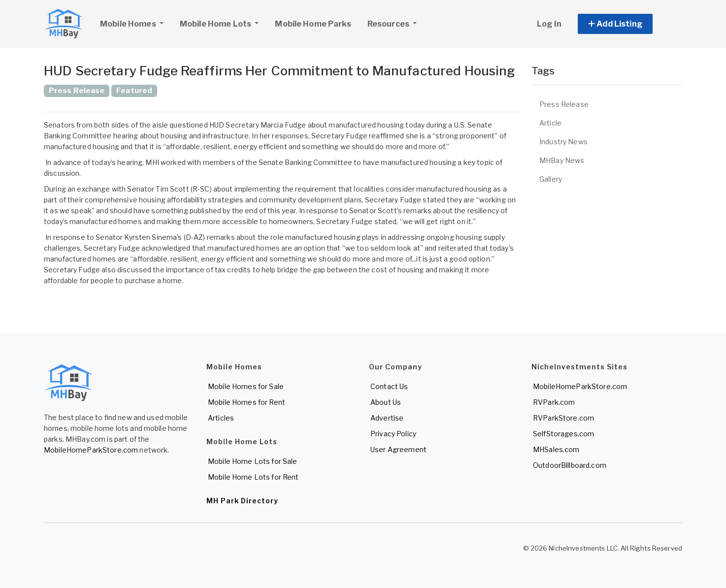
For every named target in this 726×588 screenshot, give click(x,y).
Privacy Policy (393, 434)
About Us (386, 402)
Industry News (563, 142)
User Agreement (398, 449)
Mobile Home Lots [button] (216, 24)
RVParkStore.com (563, 418)
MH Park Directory (242, 501)
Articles (221, 418)
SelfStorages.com (563, 434)
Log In (549, 24)
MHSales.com (556, 449)
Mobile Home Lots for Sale (253, 461)
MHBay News (562, 160)
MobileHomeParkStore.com (91, 450)
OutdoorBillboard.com (570, 465)
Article (550, 123)
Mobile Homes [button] (135, 23)
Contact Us (389, 386)
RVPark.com (554, 402)
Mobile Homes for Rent (247, 402)
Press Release (564, 104)
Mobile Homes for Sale (246, 386)
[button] (626, 24)
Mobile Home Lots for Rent (253, 477)
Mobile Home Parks (313, 24)
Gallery (551, 179)
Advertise (387, 418)
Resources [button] (389, 24)
